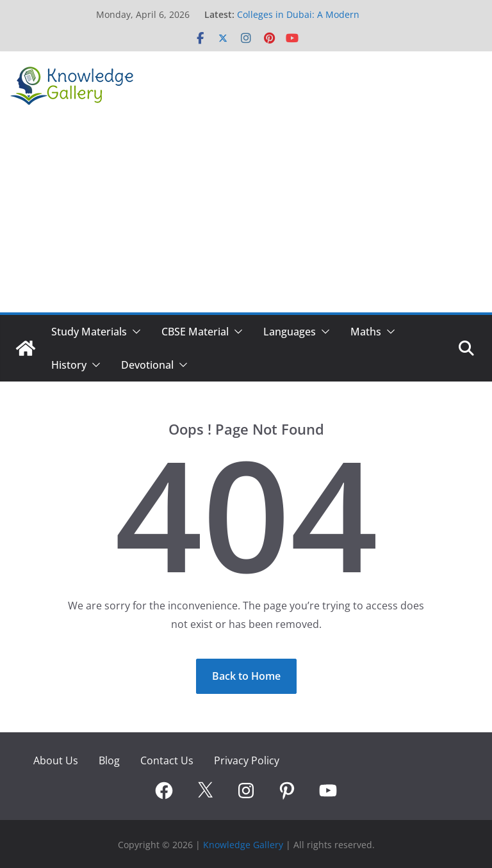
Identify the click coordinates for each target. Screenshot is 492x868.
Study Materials (89, 332)
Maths (366, 332)
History (69, 365)
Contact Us (167, 760)
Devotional (147, 365)
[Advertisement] (246, 216)
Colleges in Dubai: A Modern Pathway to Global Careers (298, 21)
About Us (56, 760)
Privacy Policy (247, 760)
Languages (290, 332)
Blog (109, 760)
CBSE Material (195, 332)
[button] (134, 332)
